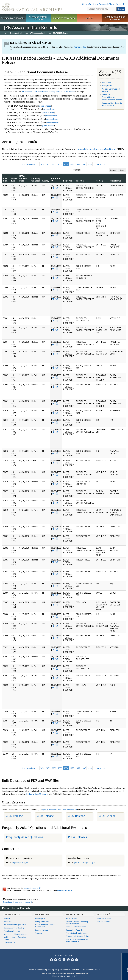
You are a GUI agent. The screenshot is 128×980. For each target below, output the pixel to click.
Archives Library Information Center (15, 938)
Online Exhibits (9, 942)
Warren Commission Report (111, 90)
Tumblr (64, 960)
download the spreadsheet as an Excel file (95, 149)
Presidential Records (12, 931)
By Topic (7, 918)
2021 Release (107, 816)
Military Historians (42, 922)
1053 (60, 164)
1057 (84, 164)
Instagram (60, 960)
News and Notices (104, 918)
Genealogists (40, 918)
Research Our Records (13, 18)
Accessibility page (65, 890)
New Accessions (103, 922)
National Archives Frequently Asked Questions (77, 923)
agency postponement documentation (59, 810)
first (24, 164)
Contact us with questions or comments (18, 902)
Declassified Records (74, 930)
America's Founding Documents (115, 18)
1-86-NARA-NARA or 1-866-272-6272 (64, 976)
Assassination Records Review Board (112, 104)
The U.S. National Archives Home (32, 7)
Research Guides (75, 914)
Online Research (12, 914)
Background (107, 86)
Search (121, 9)
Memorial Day (80, 47)
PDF (54, 188)
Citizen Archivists (90, 4)
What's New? (103, 914)
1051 (48, 164)
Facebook (51, 960)
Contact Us (120, 4)
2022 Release (76, 816)
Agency (46, 181)
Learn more (105, 975)
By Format (8, 922)
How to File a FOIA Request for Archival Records (78, 940)
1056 (78, 164)
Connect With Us (64, 956)
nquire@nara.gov (20, 862)
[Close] (125, 956)
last (105, 164)
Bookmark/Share (107, 4)
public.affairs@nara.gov (85, 862)
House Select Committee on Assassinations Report (112, 97)
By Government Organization (15, 925)
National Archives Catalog (14, 928)
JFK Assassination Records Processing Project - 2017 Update (48, 92)
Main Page (106, 82)
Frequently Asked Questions (25, 837)
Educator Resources (64, 18)
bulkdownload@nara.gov (37, 794)
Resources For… (43, 914)
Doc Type (68, 181)
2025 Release (14, 816)
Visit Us (90, 18)
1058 (90, 164)
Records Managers (42, 930)
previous (31, 164)
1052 (54, 164)
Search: (77, 170)
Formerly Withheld (36, 180)
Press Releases (77, 837)
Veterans (38, 933)
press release (45, 106)
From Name (115, 181)
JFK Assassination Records (41, 33)
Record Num (14, 180)
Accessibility (42, 970)
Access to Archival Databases (15, 934)
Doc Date (55, 179)
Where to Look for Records (76, 933)
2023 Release (45, 816)
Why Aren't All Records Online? (78, 936)
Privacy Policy (54, 970)
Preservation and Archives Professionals (45, 926)
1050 (42, 164)
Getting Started (72, 918)
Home (6, 33)
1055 (72, 164)
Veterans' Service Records (38, 18)
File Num (80, 181)
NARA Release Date (23, 178)
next (99, 164)
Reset (122, 170)
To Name (100, 181)
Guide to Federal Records (76, 927)
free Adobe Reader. (32, 888)
